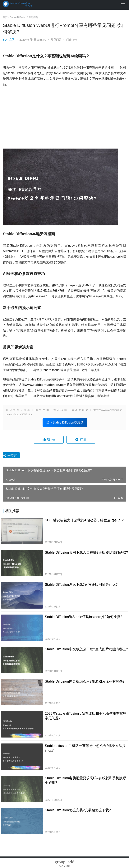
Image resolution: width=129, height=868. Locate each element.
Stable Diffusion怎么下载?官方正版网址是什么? (81, 585)
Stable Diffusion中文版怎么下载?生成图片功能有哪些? (86, 649)
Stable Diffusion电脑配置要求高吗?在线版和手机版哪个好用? (85, 780)
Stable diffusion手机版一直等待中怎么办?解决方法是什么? (85, 748)
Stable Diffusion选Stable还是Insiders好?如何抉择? (84, 617)
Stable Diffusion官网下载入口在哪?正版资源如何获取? (86, 552)
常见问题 (56, 40)
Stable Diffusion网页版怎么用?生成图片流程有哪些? (85, 681)
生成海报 (11, 455)
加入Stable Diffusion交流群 (65, 422)
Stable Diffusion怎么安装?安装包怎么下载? (78, 810)
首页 (5, 17)
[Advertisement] (64, 118)
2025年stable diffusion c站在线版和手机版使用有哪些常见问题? (86, 716)
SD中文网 (9, 40)
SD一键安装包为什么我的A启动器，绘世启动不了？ (85, 520)
